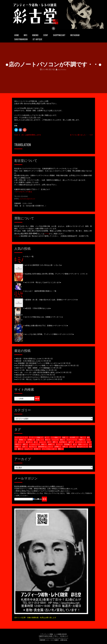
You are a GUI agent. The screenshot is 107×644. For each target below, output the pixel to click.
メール (47, 234)
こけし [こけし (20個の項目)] (72, 447)
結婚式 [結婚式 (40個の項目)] (51, 444)
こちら (17, 236)
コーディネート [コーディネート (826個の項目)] (21, 437)
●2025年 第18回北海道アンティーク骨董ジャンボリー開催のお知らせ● (41, 365)
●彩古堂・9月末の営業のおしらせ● (38, 308)
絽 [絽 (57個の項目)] (49, 442)
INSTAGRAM (75, 35)
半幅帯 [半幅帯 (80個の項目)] (82, 440)
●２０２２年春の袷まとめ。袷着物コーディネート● (44, 317)
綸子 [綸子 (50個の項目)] (71, 442)
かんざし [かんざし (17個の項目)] (29, 449)
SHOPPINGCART (59, 35)
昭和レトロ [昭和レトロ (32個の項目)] (83, 444)
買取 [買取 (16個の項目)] (61, 449)
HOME (17, 35)
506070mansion (21, 39)
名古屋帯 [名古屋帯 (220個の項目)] (74, 437)
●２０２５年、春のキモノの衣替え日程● (30, 370)
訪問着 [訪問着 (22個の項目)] (58, 447)
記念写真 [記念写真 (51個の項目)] (63, 442)
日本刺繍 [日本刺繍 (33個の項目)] (68, 444)
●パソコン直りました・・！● (81, 135)
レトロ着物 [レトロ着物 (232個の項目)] (56, 437)
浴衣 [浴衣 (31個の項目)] (25, 447)
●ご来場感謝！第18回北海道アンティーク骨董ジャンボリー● (38, 363)
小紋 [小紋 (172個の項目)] (83, 437)
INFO (25, 35)
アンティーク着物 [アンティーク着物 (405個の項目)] (36, 437)
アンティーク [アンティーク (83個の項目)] (72, 440)
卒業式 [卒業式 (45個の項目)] (18, 444)
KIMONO (35, 35)
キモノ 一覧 (29, 256)
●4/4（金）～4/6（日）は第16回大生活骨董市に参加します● (38, 372)
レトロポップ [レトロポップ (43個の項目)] (35, 444)
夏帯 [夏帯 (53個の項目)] (55, 442)
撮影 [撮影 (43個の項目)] (44, 444)
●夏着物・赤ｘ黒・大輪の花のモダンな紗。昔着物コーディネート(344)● (51, 300)
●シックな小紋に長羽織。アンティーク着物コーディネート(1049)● (49, 334)
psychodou (61, 69)
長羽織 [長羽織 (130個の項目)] (31, 440)
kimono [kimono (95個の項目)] (55, 440)
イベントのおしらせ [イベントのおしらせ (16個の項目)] (49, 449)
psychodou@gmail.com (27, 199)
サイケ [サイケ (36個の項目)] (59, 444)
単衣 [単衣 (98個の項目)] (48, 440)
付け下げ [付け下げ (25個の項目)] (33, 447)
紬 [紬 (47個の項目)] (89, 442)
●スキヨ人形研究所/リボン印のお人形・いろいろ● (43, 265)
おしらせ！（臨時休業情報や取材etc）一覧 (41, 291)
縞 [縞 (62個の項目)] (36, 442)
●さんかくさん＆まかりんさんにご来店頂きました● (34, 377)
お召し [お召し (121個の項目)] (40, 440)
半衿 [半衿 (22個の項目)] (65, 447)
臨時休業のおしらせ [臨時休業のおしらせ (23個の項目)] (46, 447)
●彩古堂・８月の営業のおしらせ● (28, 361)
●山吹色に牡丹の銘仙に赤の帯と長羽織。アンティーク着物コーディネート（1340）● (56, 274)
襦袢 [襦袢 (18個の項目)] (21, 449)
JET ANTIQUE (37, 39)
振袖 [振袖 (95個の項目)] (63, 440)
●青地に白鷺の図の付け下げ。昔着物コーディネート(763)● (47, 326)
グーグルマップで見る (24, 192)
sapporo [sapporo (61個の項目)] (43, 442)
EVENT (46, 35)
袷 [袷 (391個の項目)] (47, 437)
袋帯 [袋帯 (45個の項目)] (25, 444)
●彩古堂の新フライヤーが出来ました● (29, 375)
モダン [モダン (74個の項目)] (21, 442)
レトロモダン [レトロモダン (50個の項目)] (81, 442)
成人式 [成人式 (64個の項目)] (29, 442)
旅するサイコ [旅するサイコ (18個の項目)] (82, 447)
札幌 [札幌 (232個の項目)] (65, 437)
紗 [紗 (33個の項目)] (75, 444)
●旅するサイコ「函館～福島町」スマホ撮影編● (33, 368)
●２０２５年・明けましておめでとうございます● (43, 282)
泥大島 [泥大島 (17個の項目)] (37, 449)
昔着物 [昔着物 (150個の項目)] (23, 440)
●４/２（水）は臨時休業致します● (28, 135)
